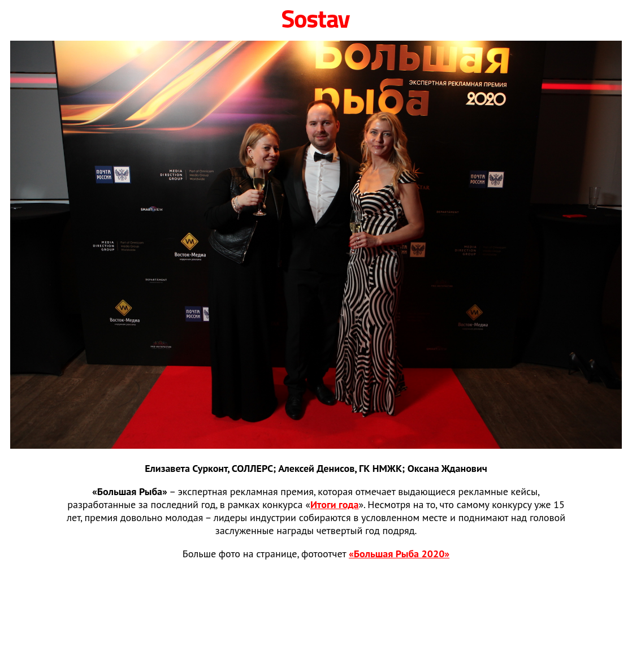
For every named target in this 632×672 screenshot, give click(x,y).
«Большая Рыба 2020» (399, 554)
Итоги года (335, 504)
